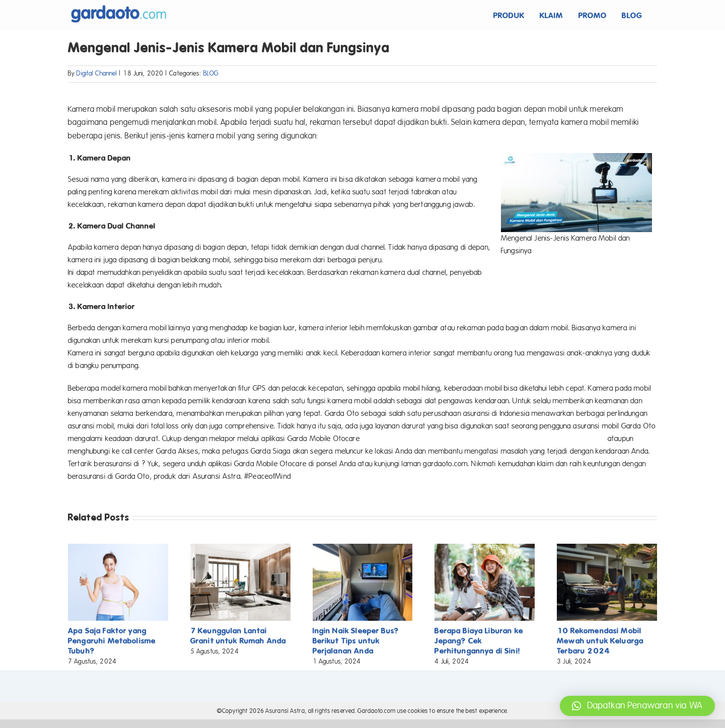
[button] (637, 706)
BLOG (211, 74)
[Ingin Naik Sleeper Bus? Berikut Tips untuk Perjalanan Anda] (363, 548)
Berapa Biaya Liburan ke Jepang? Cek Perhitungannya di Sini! (479, 641)
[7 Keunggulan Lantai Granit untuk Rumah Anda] (240, 548)
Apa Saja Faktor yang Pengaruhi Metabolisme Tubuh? (112, 641)
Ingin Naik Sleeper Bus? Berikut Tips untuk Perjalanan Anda (356, 641)
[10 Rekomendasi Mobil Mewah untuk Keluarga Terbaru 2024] (607, 548)
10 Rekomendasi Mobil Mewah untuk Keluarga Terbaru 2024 (600, 641)
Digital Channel (97, 74)
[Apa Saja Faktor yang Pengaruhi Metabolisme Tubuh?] (118, 548)
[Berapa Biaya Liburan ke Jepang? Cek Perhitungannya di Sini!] (485, 548)
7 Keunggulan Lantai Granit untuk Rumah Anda (238, 636)
